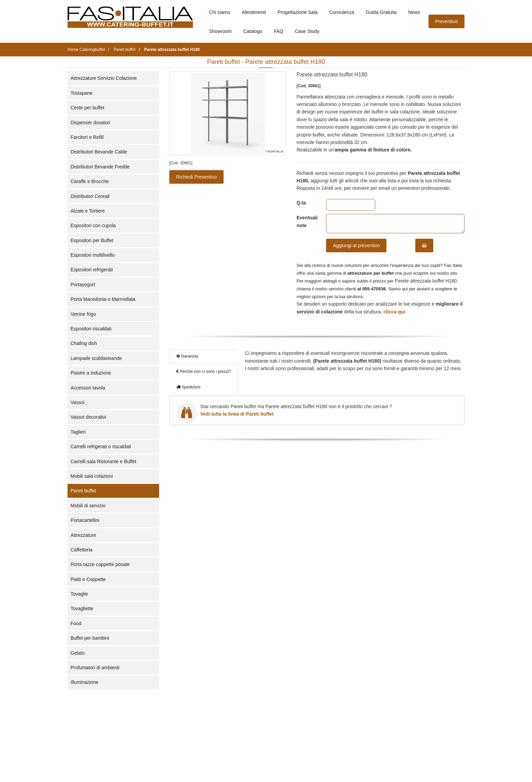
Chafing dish (84, 343)
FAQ (279, 31)
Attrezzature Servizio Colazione (104, 78)
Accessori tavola (88, 388)
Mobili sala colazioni (92, 476)
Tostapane (82, 93)
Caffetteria (81, 550)
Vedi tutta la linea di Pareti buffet (237, 414)
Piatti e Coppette (88, 579)
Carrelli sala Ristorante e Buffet (103, 461)
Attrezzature (83, 535)
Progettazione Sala (298, 12)
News (414, 12)
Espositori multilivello (93, 255)
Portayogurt (83, 285)
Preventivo (446, 21)
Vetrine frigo (83, 314)
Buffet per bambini (90, 638)
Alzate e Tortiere (88, 211)
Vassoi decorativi (88, 417)
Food (76, 623)
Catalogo (253, 31)
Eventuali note (306, 221)
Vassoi (78, 402)
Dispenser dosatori (90, 123)
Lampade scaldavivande (96, 358)
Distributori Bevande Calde (99, 152)
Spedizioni (188, 387)
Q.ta (301, 203)
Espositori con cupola (93, 225)
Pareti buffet (83, 491)
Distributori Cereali (90, 196)
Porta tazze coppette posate (100, 564)
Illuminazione (84, 682)
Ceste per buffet (87, 108)
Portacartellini (85, 520)
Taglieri (78, 432)
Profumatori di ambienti (95, 668)
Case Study (307, 31)
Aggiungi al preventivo (356, 245)
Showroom (220, 31)
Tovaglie (79, 594)
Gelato (78, 653)
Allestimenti (254, 12)
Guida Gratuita (381, 12)
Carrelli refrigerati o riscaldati (101, 447)
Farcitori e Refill (87, 137)
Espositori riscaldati (91, 329)
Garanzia (187, 356)
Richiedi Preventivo (196, 177)
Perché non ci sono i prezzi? (204, 371)
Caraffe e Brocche (90, 181)
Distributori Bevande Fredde (100, 167)
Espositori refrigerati (92, 270)
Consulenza (342, 12)
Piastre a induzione (91, 373)
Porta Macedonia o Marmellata (103, 299)
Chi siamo (220, 12)
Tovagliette (82, 608)
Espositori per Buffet (92, 240)
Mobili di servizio (88, 506)
